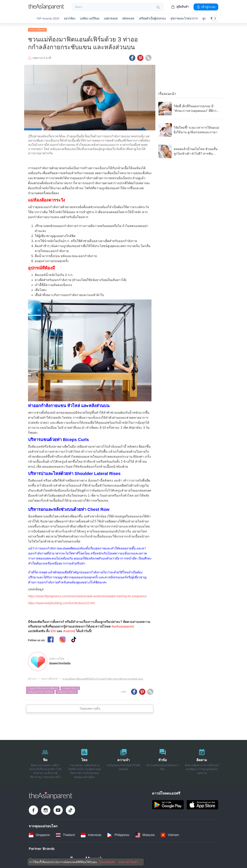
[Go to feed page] (46, 8)
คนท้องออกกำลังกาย (67, 691)
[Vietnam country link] (170, 834)
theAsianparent (123, 625)
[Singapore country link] (39, 834)
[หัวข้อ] (163, 761)
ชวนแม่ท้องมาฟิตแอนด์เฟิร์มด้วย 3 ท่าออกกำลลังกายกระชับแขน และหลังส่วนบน (103, 677)
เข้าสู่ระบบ (206, 7)
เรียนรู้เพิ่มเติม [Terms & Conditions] (107, 862)
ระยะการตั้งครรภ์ (37, 28)
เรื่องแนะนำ (167, 92)
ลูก (204, 19)
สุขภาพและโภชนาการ (184, 19)
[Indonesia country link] (91, 834)
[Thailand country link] (65, 834)
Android (69, 630)
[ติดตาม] (202, 761)
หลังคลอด (128, 19)
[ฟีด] (45, 761)
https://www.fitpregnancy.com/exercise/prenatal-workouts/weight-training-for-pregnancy (87, 595)
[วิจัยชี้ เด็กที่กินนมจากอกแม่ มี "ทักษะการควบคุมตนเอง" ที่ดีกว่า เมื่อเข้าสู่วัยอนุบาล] (189, 107)
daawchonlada (60, 662)
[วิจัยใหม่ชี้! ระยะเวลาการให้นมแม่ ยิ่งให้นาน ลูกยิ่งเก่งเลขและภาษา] (189, 129)
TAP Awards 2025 (48, 19)
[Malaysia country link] (145, 834)
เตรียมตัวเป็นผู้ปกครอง (152, 19)
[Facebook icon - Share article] (132, 57)
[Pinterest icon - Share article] (140, 57)
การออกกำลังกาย (70, 687)
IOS (53, 630)
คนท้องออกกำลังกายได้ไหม (40, 691)
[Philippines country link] (118, 834)
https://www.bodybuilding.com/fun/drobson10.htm (62, 602)
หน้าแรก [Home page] (32, 677)
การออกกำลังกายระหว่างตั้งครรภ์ (43, 687)
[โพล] (84, 761)
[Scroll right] (215, 19)
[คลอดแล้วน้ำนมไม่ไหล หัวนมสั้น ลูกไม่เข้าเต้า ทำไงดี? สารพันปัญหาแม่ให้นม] (189, 150)
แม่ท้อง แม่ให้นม (90, 19)
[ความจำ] (124, 761)
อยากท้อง (70, 19)
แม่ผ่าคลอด (111, 19)
